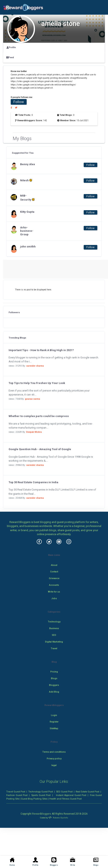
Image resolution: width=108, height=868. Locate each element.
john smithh (28, 247)
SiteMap (54, 728)
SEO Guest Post (64, 792)
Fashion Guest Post (17, 795)
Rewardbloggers (42, 814)
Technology (54, 622)
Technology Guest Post (41, 792)
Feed (10, 57)
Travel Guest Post (16, 792)
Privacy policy (54, 759)
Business (54, 628)
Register (54, 722)
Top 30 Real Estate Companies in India (33, 482)
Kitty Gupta (27, 212)
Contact (54, 572)
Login (54, 715)
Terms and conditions (54, 752)
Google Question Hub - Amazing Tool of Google (40, 449)
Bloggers (54, 685)
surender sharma (35, 366)
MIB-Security (27, 198)
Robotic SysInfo (58, 818)
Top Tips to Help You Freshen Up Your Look (37, 383)
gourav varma (33, 399)
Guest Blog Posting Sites (34, 799)
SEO (54, 635)
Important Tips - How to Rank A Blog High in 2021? (41, 350)
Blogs (54, 678)
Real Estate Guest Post (87, 792)
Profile (11, 47)
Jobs (54, 598)
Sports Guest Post (41, 795)
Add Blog (54, 692)
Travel (54, 648)
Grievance (54, 578)
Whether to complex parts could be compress (39, 416)
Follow (19, 102)
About (54, 565)
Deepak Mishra (34, 432)
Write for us (54, 592)
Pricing (54, 672)
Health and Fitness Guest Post (65, 799)
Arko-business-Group (27, 231)
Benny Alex (28, 164)
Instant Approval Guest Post (71, 795)
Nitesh (26, 180)
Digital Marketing (54, 642)
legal (54, 765)
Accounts (54, 585)
